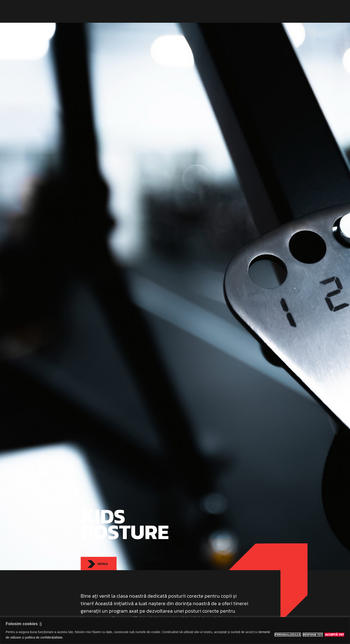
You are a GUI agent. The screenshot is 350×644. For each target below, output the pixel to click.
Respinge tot (313, 635)
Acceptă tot (334, 635)
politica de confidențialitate (44, 637)
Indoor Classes (166, 11)
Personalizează (288, 635)
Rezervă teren (247, 11)
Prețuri (224, 11)
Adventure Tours (198, 11)
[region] (175, 630)
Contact (272, 11)
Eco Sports (94, 11)
